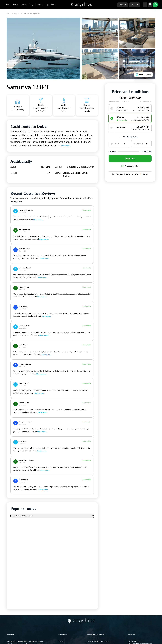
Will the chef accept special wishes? (100, 564)
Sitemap (10, 595)
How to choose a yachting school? (99, 575)
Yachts (8, 5)
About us (39, 5)
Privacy (61, 595)
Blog (31, 5)
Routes (16, 5)
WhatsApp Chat (130, 166)
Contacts (24, 5)
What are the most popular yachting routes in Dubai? (105, 567)
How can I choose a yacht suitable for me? (102, 571)
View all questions (94, 579)
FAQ (46, 5)
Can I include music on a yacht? (98, 560)
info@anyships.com (135, 567)
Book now (130, 158)
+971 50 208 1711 (134, 560)
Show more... (66, 146)
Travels (53, 5)
